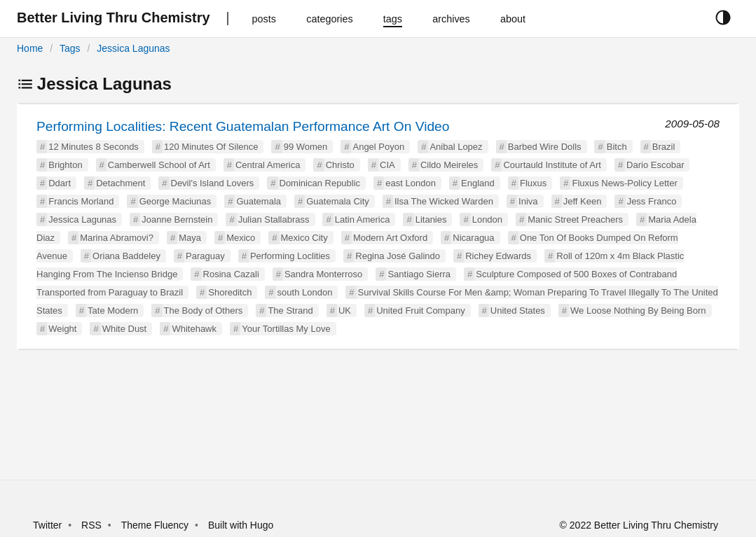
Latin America (363, 219)
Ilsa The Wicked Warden (444, 201)
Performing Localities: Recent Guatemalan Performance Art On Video (243, 126)
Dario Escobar (655, 165)
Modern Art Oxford (390, 238)
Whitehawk (194, 329)
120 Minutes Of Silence (211, 147)
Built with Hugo (241, 525)
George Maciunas (176, 201)
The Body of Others (204, 311)
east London (411, 183)
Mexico (241, 238)
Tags (70, 48)
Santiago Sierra (419, 274)
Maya (190, 238)
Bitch (617, 147)
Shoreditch (230, 292)
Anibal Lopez (456, 147)
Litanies (431, 219)
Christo (340, 165)
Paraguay (205, 256)
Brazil (664, 147)
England (478, 183)
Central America (268, 165)
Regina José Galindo (398, 256)
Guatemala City (338, 201)
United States (518, 311)
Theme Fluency (156, 525)
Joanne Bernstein (177, 219)
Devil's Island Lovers (213, 183)
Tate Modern (113, 311)
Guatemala (259, 201)
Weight (62, 329)
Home (30, 48)
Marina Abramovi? (117, 238)
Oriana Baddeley (126, 256)
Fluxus (533, 183)
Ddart (60, 183)
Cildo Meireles (449, 165)
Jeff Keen (583, 201)
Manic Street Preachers (575, 219)
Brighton (65, 165)
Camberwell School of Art (159, 165)
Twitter (47, 525)
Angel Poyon (378, 147)
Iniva (528, 201)
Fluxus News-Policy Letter (624, 183)
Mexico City (304, 238)
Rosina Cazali (231, 274)
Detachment (121, 183)
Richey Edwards (498, 256)
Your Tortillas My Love (286, 329)
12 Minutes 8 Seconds (94, 147)
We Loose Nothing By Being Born (638, 311)
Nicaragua (473, 238)
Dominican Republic (320, 183)
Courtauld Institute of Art (552, 165)
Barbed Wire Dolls (545, 147)
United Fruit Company (420, 311)
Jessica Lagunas (133, 48)
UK (345, 311)
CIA (387, 165)
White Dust (125, 329)
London (487, 219)
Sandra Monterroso (323, 274)
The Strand (290, 311)
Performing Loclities (290, 256)
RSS (91, 525)
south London (305, 292)
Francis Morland (81, 201)
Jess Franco (652, 201)
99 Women (306, 147)
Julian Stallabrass (274, 219)
